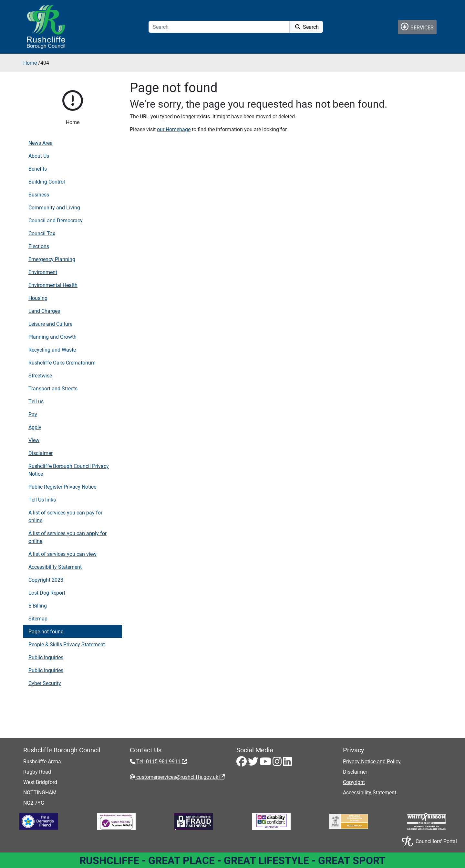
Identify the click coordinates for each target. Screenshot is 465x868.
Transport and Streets (53, 388)
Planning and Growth (52, 337)
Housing (38, 298)
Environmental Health (53, 285)
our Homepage (174, 129)
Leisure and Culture (50, 324)
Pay (33, 414)
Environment (43, 272)
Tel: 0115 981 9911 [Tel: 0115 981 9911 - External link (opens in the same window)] (161, 761)
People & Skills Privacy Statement (67, 644)
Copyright (354, 782)
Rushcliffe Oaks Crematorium (62, 362)
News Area (41, 143)
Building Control (47, 181)
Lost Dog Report (47, 593)
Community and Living (54, 207)
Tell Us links (42, 499)
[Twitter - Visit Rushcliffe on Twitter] (254, 763)
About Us (39, 156)
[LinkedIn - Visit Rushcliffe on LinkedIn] (287, 763)
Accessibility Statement (55, 567)
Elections (39, 246)
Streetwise (40, 375)
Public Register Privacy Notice (62, 487)
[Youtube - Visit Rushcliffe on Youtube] (266, 763)
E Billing (38, 605)
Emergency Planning (52, 259)
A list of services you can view (62, 554)
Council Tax (42, 233)
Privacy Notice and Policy (372, 761)
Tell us (36, 401)
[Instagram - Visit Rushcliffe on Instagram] (278, 763)
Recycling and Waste (52, 349)
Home (30, 63)
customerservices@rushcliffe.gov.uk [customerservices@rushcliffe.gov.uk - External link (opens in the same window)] (180, 777)
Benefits (38, 169)
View (34, 440)
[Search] (219, 27)
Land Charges (44, 311)
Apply (35, 427)
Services (417, 27)
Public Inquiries (46, 657)
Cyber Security (45, 683)
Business (39, 194)
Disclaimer (41, 453)
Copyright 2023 (46, 580)
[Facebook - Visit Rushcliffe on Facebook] (242, 763)
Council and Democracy (56, 220)
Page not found (46, 631)
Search (306, 27)
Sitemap (38, 618)
